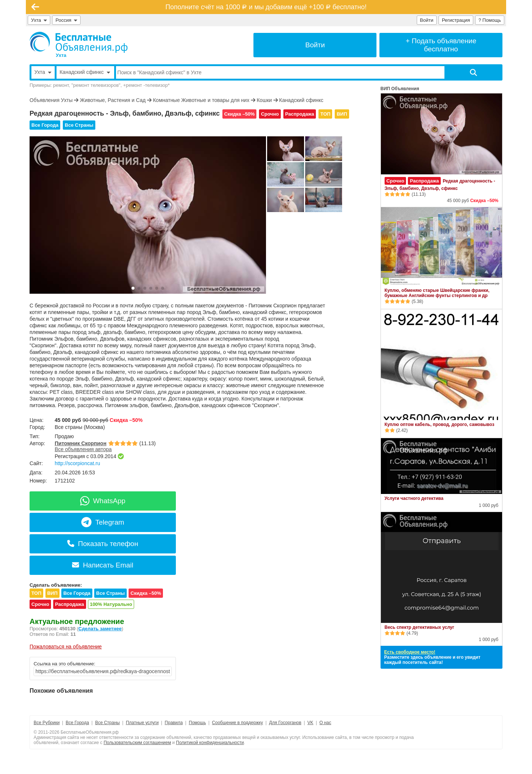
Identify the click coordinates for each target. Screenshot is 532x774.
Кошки (264, 100)
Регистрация (456, 20)
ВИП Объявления (400, 89)
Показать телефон (103, 544)
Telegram (103, 522)
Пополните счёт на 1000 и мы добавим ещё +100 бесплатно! (266, 7)
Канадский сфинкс (301, 100)
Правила (174, 723)
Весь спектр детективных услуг (420, 627)
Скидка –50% (240, 114)
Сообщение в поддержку (238, 723)
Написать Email (103, 565)
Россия (66, 20)
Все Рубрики (47, 723)
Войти (427, 20)
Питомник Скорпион (81, 443)
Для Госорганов (285, 723)
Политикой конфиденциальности (210, 743)
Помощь (197, 723)
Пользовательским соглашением (137, 743)
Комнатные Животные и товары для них (201, 100)
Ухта (39, 20)
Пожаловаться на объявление (66, 647)
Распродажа (300, 114)
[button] (133, 288)
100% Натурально (111, 604)
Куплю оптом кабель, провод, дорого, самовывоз (439, 424)
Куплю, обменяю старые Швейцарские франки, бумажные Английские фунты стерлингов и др (437, 293)
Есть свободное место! (410, 652)
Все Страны (79, 125)
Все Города (45, 125)
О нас (325, 723)
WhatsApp (103, 501)
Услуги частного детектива (414, 498)
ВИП (342, 114)
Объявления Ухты (51, 100)
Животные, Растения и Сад (113, 100)
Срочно (270, 114)
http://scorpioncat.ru (77, 463)
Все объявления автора (83, 449)
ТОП (325, 114)
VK (310, 723)
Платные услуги (142, 723)
